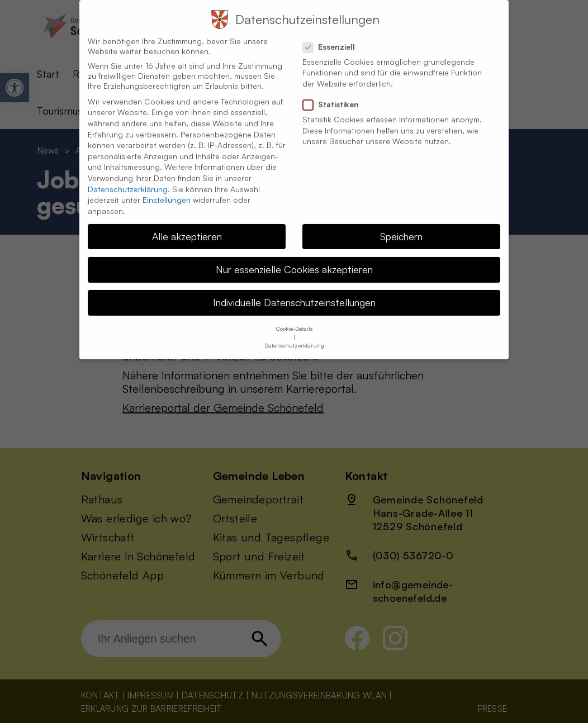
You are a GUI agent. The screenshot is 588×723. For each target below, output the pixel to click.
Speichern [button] (401, 226)
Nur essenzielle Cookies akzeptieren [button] (294, 259)
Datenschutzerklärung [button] (294, 335)
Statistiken (335, 94)
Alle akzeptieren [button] (187, 226)
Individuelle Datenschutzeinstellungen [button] (294, 292)
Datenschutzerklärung (128, 179)
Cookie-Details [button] (294, 318)
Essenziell (333, 36)
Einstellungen (167, 189)
